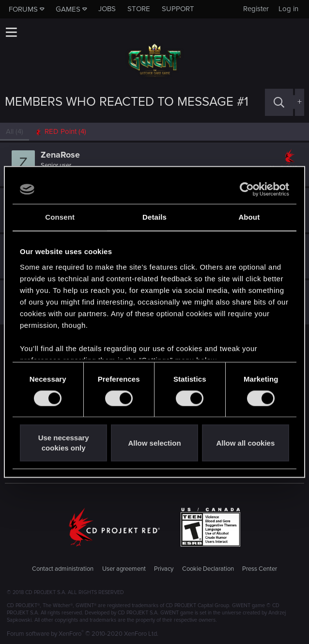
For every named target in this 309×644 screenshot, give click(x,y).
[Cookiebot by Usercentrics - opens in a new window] (247, 189)
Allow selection (154, 443)
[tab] (61, 132)
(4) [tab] (15, 131)
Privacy (164, 569)
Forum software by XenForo (83, 634)
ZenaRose (60, 155)
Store (139, 9)
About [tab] (249, 217)
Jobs (107, 9)
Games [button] (68, 9)
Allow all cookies (245, 443)
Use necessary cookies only (64, 443)
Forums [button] (23, 9)
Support (178, 9)
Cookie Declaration (208, 569)
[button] (11, 32)
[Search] (279, 102)
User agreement (124, 569)
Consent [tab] (60, 217)
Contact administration (63, 569)
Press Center (260, 569)
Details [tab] (154, 217)
